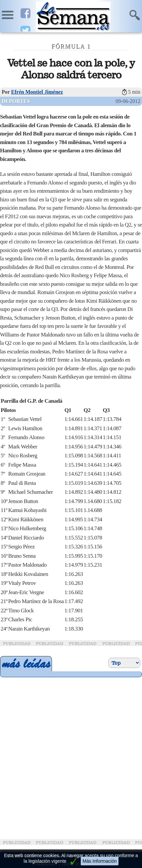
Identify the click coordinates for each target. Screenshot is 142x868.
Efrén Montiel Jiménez (37, 92)
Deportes (16, 101)
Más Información (99, 861)
